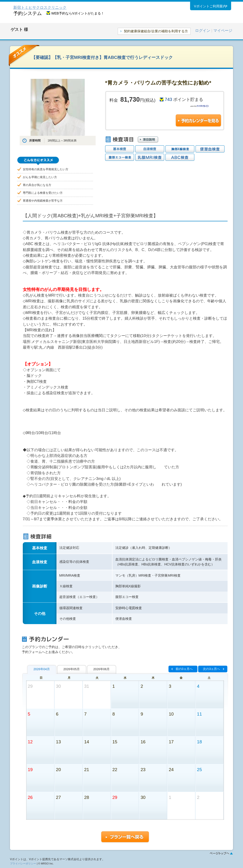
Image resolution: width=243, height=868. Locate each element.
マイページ (223, 31)
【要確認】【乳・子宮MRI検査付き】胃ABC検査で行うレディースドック (102, 57)
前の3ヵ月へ (184, 669)
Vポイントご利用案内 (210, 7)
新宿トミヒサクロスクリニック (40, 7)
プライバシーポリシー (23, 863)
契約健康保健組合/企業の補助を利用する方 (156, 31)
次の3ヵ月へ (211, 669)
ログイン (203, 31)
